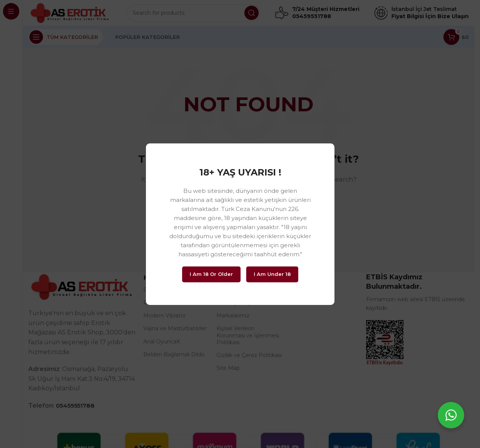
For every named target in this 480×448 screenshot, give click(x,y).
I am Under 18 (272, 274)
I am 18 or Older (211, 274)
